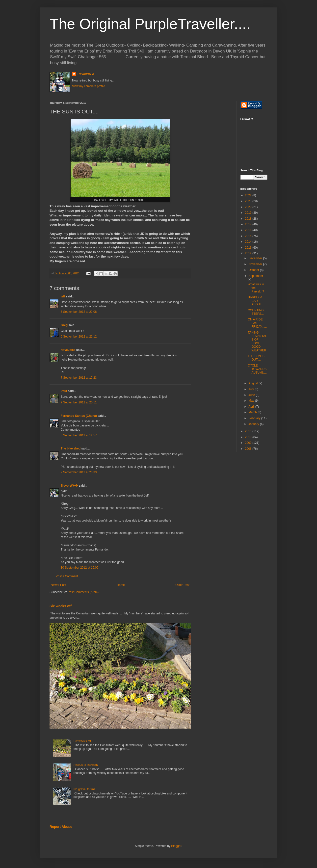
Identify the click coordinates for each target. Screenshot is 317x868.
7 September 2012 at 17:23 (79, 378)
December (256, 258)
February (255, 418)
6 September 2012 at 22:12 (79, 337)
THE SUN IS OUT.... (256, 358)
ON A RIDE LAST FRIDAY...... (257, 323)
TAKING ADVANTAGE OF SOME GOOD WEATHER (257, 342)
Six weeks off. (61, 606)
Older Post (182, 585)
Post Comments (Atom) (83, 592)
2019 (249, 213)
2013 (249, 248)
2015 (249, 236)
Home (121, 585)
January (254, 424)
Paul (64, 391)
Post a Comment (67, 576)
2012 (249, 253)
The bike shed (71, 448)
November (256, 264)
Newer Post (58, 585)
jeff (63, 296)
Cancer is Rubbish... (87, 765)
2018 (249, 219)
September (256, 276)
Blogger (176, 846)
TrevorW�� (86, 74)
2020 (249, 207)
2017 (249, 224)
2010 (249, 437)
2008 (249, 449)
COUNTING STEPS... (256, 312)
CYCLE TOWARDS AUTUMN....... (257, 371)
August (253, 383)
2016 (249, 230)
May (252, 401)
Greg (64, 325)
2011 (249, 431)
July (251, 389)
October (254, 270)
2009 (249, 443)
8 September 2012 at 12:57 (79, 435)
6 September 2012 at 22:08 (79, 312)
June (252, 395)
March (253, 412)
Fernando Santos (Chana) (79, 416)
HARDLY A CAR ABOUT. (255, 301)
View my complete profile (89, 86)
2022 (249, 195)
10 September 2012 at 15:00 (79, 568)
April (252, 407)
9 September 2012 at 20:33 (79, 472)
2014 (249, 242)
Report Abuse (61, 827)
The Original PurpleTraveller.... (150, 24)
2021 (249, 201)
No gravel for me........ (88, 789)
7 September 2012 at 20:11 (79, 402)
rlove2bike (68, 350)
